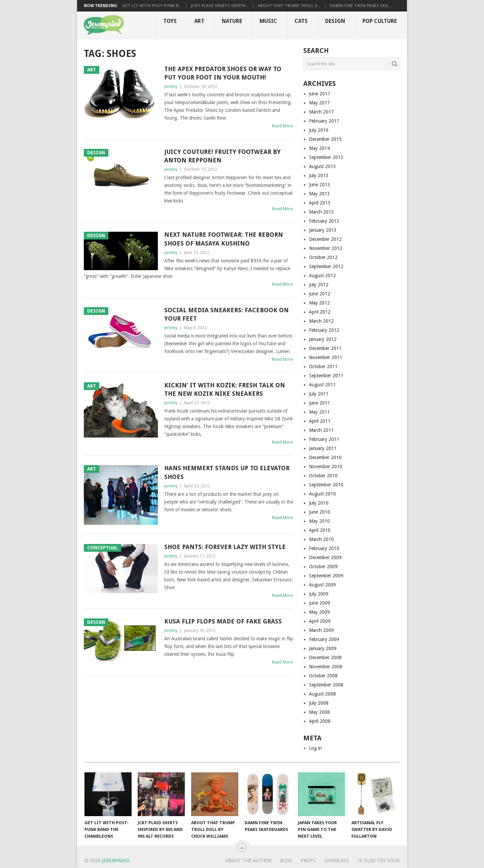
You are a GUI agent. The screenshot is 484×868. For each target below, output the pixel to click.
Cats (301, 21)
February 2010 (324, 548)
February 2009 (324, 639)
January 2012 (323, 339)
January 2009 (323, 648)
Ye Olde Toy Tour (378, 861)
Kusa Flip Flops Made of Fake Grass (223, 621)
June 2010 (320, 512)
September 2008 (326, 685)
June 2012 (320, 294)
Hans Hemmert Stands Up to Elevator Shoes (227, 472)
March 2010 (321, 539)
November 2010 (326, 467)
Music (268, 21)
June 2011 (320, 403)
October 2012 (323, 257)
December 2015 (325, 139)
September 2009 (326, 576)
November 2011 (326, 357)
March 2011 (321, 430)
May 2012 (319, 303)
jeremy (171, 86)
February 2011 (324, 439)
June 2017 (320, 94)
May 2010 (319, 521)
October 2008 (323, 676)
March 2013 (321, 212)
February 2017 (324, 121)
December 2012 (325, 239)
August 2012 (322, 276)
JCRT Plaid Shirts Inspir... (220, 6)
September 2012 (326, 266)
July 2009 (319, 594)
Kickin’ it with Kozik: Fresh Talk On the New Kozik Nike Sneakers (225, 389)
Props (308, 861)
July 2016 (319, 130)
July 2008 (319, 703)
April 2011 (320, 421)
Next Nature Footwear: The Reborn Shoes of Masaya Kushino (224, 239)
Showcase (337, 861)
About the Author (249, 861)
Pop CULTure (380, 21)
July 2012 (319, 285)
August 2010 (322, 494)
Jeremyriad (116, 861)
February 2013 (324, 221)
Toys (170, 21)
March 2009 (321, 630)
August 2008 (322, 694)
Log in (315, 748)
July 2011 (319, 394)
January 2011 (323, 448)
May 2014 (319, 148)
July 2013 (319, 175)
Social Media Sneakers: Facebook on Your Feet (227, 314)
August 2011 (322, 385)
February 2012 (324, 330)
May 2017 (319, 103)
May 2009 (319, 612)
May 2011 (319, 412)
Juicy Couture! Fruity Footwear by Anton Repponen (222, 156)
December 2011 (325, 348)
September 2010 (326, 485)
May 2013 (319, 194)
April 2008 (320, 721)
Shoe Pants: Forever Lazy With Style (225, 547)
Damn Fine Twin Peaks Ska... (360, 6)
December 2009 (325, 557)
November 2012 (326, 248)
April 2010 (320, 530)
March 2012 (321, 321)
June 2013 (320, 185)
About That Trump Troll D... (289, 6)
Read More (283, 126)
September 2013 (326, 157)
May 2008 (319, 712)
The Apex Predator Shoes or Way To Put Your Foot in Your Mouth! (223, 73)
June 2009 (320, 603)
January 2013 (323, 230)
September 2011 (326, 376)
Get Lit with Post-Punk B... (152, 6)
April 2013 (320, 203)
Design (335, 21)
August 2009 (322, 585)
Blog (286, 861)
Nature (232, 21)
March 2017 (321, 112)
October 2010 (323, 476)
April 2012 (320, 312)
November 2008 (326, 667)
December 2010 (325, 457)
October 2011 (323, 366)
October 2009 (323, 567)
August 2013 (322, 166)
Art (199, 21)
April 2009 (320, 621)
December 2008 (325, 657)
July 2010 (319, 503)
